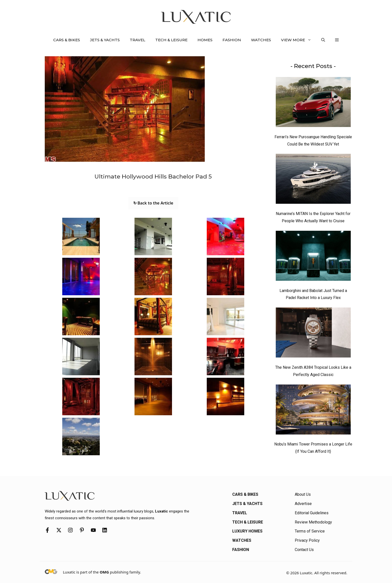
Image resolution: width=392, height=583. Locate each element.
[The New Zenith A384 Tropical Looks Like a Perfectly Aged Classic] (313, 334)
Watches (261, 40)
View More (299, 40)
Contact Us (304, 550)
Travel (137, 40)
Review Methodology (313, 522)
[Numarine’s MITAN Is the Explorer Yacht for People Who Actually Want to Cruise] (313, 180)
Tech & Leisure (171, 40)
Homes (205, 40)
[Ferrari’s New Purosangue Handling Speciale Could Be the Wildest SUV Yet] (313, 103)
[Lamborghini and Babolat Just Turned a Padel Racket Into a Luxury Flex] (313, 257)
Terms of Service (310, 531)
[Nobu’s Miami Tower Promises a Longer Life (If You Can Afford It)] (313, 411)
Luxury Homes (247, 531)
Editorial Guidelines (312, 513)
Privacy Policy (307, 540)
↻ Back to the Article (153, 203)
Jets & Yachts (105, 40)
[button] (323, 40)
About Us (303, 494)
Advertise (303, 504)
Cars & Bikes (67, 40)
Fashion (232, 40)
